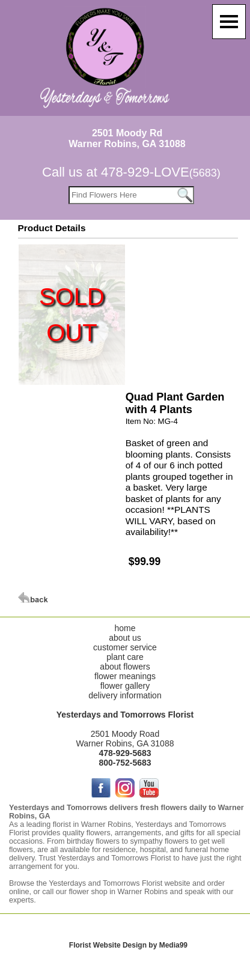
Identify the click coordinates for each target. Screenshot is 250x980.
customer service (125, 647)
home (125, 628)
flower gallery (125, 686)
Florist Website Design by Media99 (128, 945)
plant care (125, 657)
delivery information (125, 695)
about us (125, 638)
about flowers (125, 667)
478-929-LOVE (161, 172)
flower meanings (125, 676)
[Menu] (229, 22)
